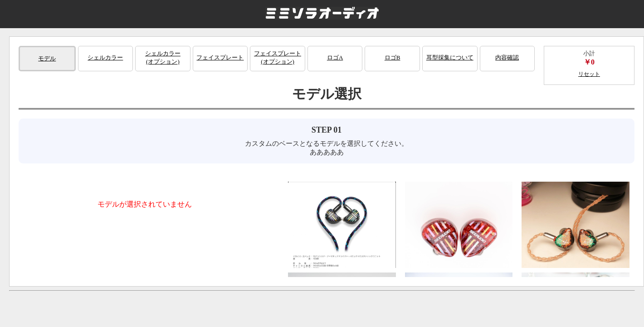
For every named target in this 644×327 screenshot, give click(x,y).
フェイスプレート (220, 57)
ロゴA (335, 57)
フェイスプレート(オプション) (278, 57)
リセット (589, 74)
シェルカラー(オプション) (163, 57)
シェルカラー (105, 57)
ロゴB (393, 57)
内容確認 (507, 57)
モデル (47, 58)
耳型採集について (450, 57)
